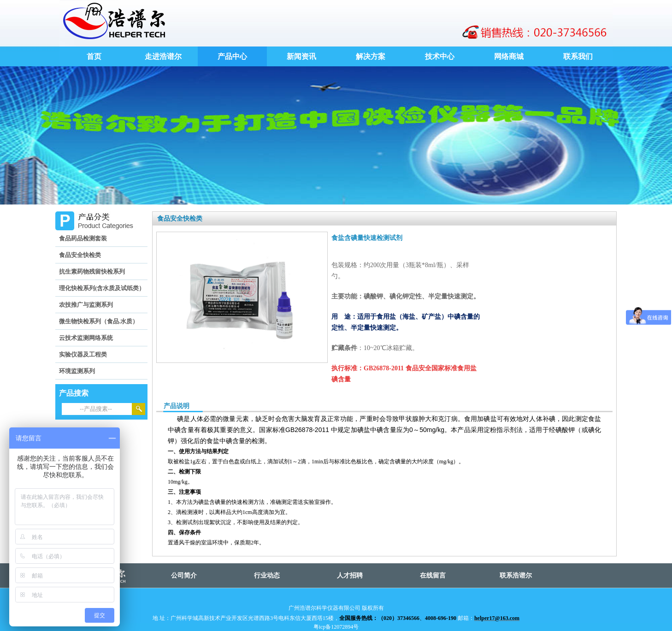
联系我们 (578, 56)
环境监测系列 (77, 371)
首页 (94, 56)
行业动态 (267, 575)
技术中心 (440, 56)
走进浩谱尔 (163, 56)
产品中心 (232, 56)
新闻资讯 (301, 56)
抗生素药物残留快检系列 (92, 272)
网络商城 (509, 56)
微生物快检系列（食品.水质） (99, 321)
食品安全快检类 (80, 255)
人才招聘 (350, 575)
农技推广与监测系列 (86, 305)
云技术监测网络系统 (86, 338)
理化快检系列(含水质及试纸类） (102, 288)
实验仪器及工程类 (83, 354)
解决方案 (371, 56)
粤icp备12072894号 (336, 627)
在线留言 (433, 575)
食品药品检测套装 (83, 238)
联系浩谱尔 (516, 575)
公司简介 (184, 575)
